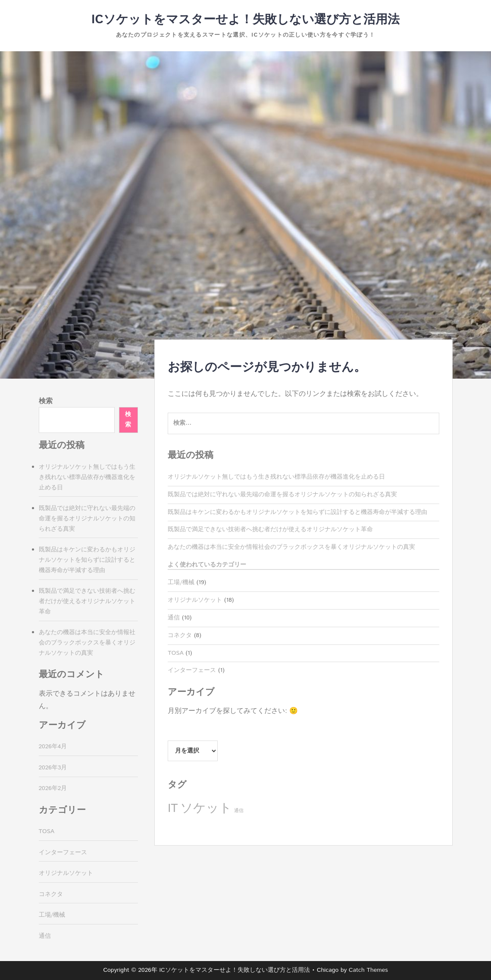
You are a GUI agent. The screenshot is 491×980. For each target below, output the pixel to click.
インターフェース (192, 670)
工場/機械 (181, 582)
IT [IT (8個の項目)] (173, 809)
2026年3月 (53, 768)
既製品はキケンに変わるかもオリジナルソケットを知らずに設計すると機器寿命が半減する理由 (297, 512)
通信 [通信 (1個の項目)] (239, 811)
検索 (46, 401)
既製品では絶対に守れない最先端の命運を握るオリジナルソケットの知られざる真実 (282, 495)
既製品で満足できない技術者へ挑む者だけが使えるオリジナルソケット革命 (270, 529)
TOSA (176, 653)
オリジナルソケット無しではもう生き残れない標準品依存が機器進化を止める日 (276, 477)
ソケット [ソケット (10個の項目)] (206, 808)
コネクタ (180, 635)
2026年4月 (53, 747)
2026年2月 (53, 788)
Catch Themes (368, 970)
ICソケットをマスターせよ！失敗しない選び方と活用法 (245, 20)
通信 (174, 618)
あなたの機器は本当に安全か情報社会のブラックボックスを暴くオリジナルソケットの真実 (291, 547)
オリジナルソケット (195, 600)
